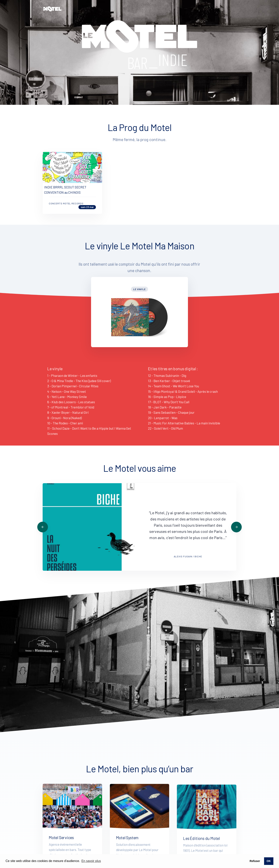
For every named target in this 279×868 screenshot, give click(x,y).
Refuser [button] (255, 861)
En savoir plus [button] (91, 861)
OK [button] (269, 861)
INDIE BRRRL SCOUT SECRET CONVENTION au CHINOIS (65, 208)
